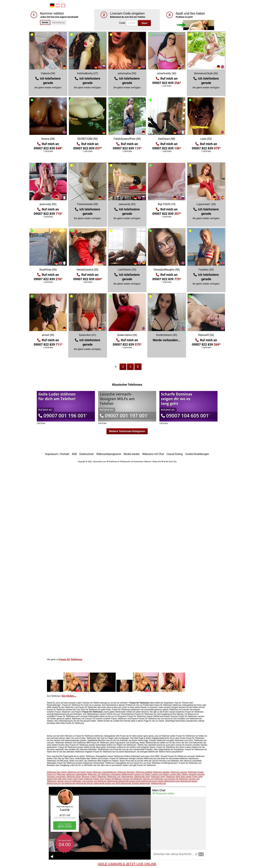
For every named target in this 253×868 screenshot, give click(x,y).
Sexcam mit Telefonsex (132, 779)
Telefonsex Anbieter (144, 772)
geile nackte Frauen (189, 777)
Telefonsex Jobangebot (111, 774)
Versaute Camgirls (197, 774)
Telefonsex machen (179, 772)
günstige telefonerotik (141, 783)
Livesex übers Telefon (179, 774)
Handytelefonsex (109, 772)
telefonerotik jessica (189, 781)
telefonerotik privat (149, 781)
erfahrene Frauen (92, 779)
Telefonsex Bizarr (74, 777)
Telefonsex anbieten (161, 772)
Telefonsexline (127, 777)
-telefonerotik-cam (158, 783)
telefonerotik (112, 781)
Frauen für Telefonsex (71, 659)
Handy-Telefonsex (94, 772)
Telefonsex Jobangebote (76, 774)
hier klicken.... (69, 696)
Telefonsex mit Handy (76, 772)
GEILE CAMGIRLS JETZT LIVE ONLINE (127, 864)
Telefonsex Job (94, 774)
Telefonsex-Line (114, 777)
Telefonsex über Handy (57, 772)
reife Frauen (78, 779)
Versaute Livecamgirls (56, 777)
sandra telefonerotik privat (169, 781)
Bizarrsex (86, 777)
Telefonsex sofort (158, 777)
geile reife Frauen (65, 779)
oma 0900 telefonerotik (121, 783)
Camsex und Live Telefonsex (69, 781)
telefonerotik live (54, 783)
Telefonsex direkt (173, 777)
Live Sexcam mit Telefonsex (176, 779)
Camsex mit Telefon (142, 774)
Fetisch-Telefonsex (98, 777)
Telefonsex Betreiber (126, 772)
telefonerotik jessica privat (129, 781)
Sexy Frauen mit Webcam (111, 779)
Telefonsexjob (127, 774)
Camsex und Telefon (160, 774)
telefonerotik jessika (102, 783)
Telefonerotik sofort (142, 777)
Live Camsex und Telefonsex (94, 781)
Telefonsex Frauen (196, 772)
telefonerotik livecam (84, 783)
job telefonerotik (68, 783)
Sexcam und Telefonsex (153, 779)
